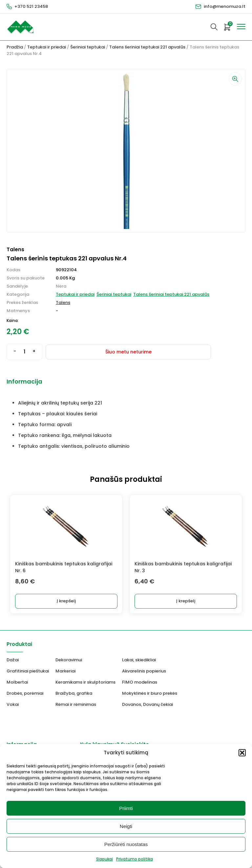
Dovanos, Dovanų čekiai (147, 704)
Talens (63, 302)
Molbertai (17, 682)
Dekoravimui (69, 660)
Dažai (13, 660)
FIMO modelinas (140, 682)
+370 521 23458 (31, 6)
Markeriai (65, 671)
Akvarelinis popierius (144, 671)
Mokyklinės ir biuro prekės (150, 693)
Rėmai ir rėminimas (76, 704)
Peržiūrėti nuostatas (126, 844)
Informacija (24, 381)
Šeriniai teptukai (88, 47)
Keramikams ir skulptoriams (85, 682)
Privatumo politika (135, 859)
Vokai (13, 704)
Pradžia (15, 47)
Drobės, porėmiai (25, 693)
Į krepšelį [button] (66, 601)
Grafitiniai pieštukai (28, 671)
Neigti (126, 826)
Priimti (126, 808)
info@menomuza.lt (225, 6)
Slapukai (105, 859)
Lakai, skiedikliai (139, 660)
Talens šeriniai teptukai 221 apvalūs (147, 47)
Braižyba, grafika (74, 693)
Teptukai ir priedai (47, 47)
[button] (242, 753)
